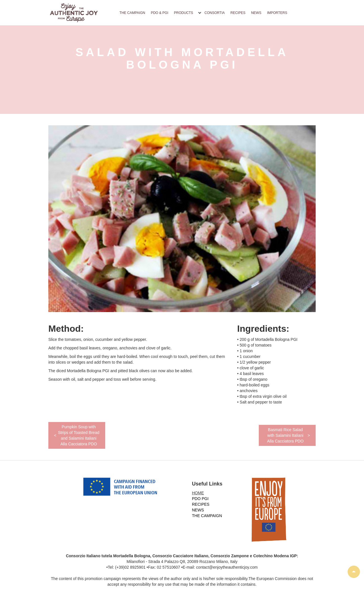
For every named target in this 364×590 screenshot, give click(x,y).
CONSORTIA (215, 13)
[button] (186, 13)
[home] (74, 13)
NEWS (256, 13)
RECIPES (238, 13)
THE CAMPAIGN (132, 13)
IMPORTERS (277, 13)
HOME (198, 493)
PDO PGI (200, 499)
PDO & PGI (159, 13)
